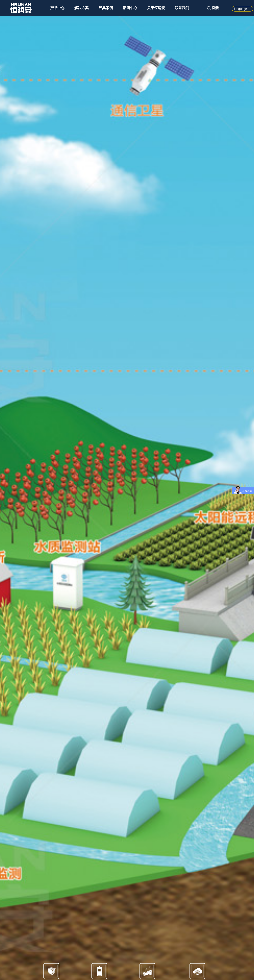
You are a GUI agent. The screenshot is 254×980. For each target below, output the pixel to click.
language (241, 9)
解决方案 (82, 8)
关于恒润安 (156, 8)
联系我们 (182, 8)
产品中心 (57, 8)
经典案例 (106, 8)
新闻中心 (130, 8)
